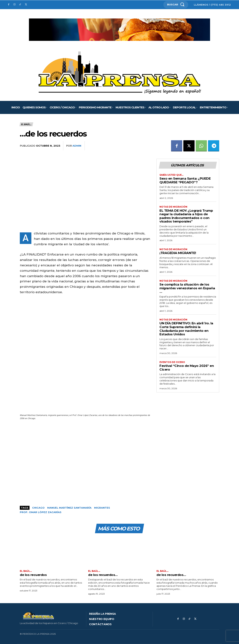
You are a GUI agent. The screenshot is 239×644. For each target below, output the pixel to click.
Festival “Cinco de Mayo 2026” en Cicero (187, 368)
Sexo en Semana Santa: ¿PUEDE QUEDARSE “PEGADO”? (185, 180)
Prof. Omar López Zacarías (41, 512)
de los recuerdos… (103, 575)
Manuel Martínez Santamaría (69, 508)
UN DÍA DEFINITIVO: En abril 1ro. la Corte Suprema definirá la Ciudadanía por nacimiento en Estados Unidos (186, 329)
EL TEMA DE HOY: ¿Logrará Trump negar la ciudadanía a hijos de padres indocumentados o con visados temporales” (186, 216)
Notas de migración (173, 207)
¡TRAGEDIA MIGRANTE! (178, 253)
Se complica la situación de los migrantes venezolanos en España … (187, 288)
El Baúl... (26, 124)
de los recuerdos (33, 575)
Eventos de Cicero (172, 362)
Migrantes (102, 508)
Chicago (38, 508)
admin (77, 146)
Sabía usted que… (171, 175)
